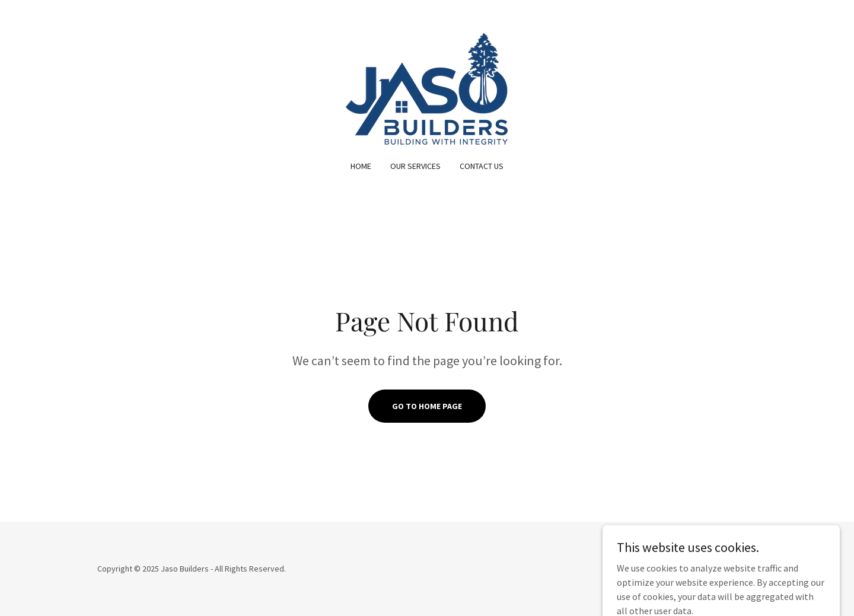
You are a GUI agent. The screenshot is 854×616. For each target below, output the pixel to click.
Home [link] (361, 166)
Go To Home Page (427, 406)
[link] (427, 88)
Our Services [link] (415, 166)
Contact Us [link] (482, 166)
